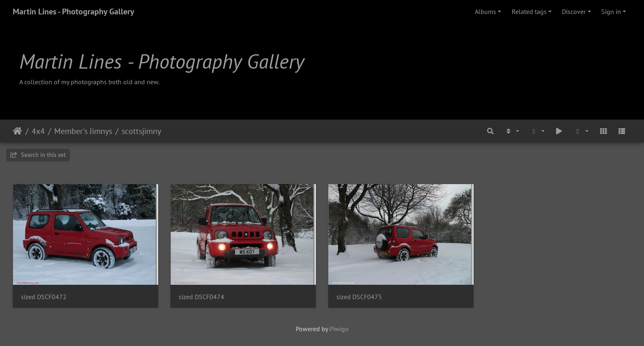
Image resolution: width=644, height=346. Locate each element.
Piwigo (339, 329)
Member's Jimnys (83, 131)
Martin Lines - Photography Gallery (74, 12)
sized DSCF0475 (359, 297)
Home (17, 131)
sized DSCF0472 (44, 297)
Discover (574, 12)
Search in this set (38, 155)
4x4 (38, 131)
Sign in (611, 12)
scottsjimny (141, 131)
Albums (485, 12)
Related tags (529, 12)
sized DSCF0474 (201, 297)
